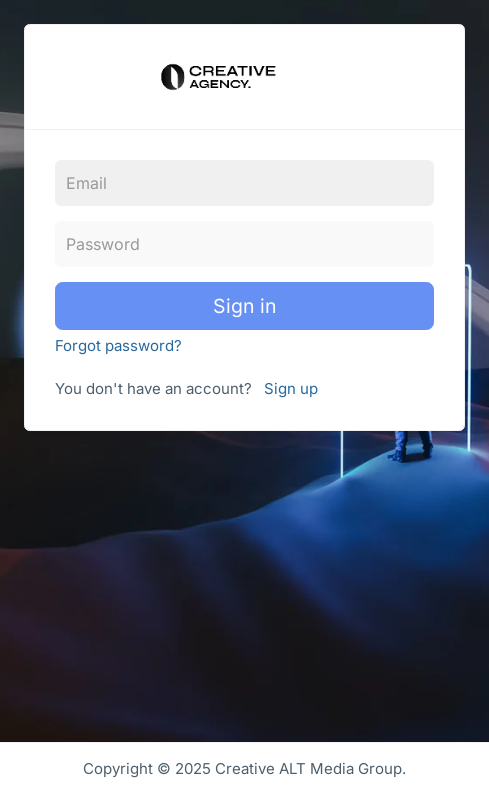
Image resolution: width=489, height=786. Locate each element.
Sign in (245, 306)
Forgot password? (118, 345)
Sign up (291, 388)
